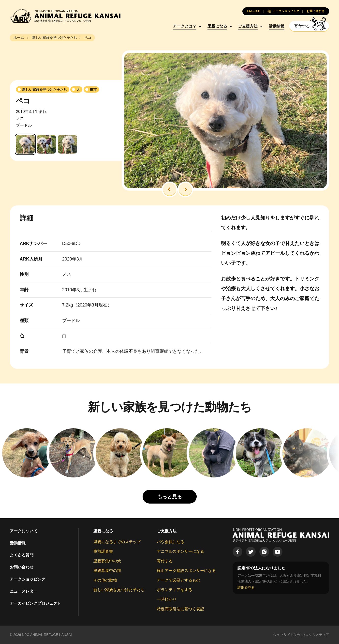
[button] (170, 189)
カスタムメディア (315, 635)
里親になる (217, 26)
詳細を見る (246, 587)
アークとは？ (185, 26)
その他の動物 (105, 580)
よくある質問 (22, 555)
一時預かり (167, 599)
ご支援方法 (248, 26)
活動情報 (277, 26)
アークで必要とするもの (178, 580)
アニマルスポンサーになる (180, 551)
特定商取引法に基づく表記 (180, 609)
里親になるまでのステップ (117, 542)
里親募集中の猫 (107, 571)
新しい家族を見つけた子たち (119, 590)
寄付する (165, 561)
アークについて (24, 531)
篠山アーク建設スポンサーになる (186, 571)
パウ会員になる (171, 542)
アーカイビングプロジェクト (35, 603)
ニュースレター (24, 591)
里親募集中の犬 (107, 561)
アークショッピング (28, 579)
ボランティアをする (175, 590)
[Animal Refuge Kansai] (65, 16)
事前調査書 (103, 551)
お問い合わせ (22, 567)
